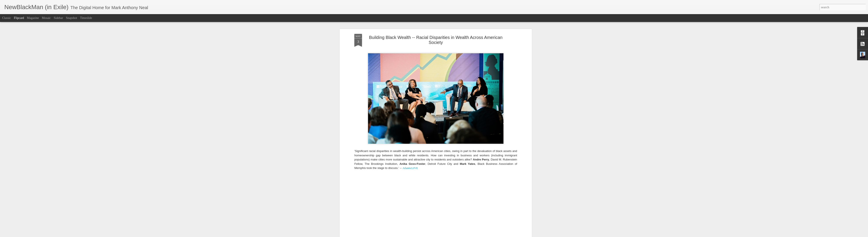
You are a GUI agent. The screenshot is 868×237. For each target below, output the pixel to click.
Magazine (33, 18)
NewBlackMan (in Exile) (486, 213)
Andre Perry (387, 213)
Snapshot (72, 18)
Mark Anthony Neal (451, 208)
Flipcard (19, 18)
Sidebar (58, 18)
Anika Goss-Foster (407, 213)
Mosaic (46, 18)
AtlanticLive (428, 213)
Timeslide (86, 18)
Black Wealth (445, 213)
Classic (7, 18)
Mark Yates (462, 213)
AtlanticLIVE (410, 84)
